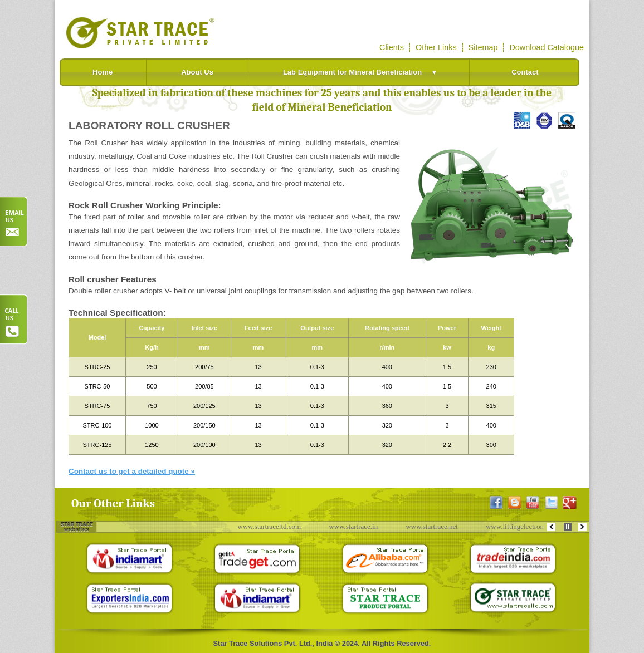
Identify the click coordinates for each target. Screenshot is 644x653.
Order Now (14, 222)
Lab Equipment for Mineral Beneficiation (364, 72)
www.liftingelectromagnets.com (537, 526)
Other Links (436, 47)
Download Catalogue (547, 47)
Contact (525, 72)
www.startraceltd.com (274, 526)
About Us (197, 72)
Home (103, 72)
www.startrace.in (358, 526)
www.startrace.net (436, 526)
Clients (392, 47)
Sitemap (483, 47)
